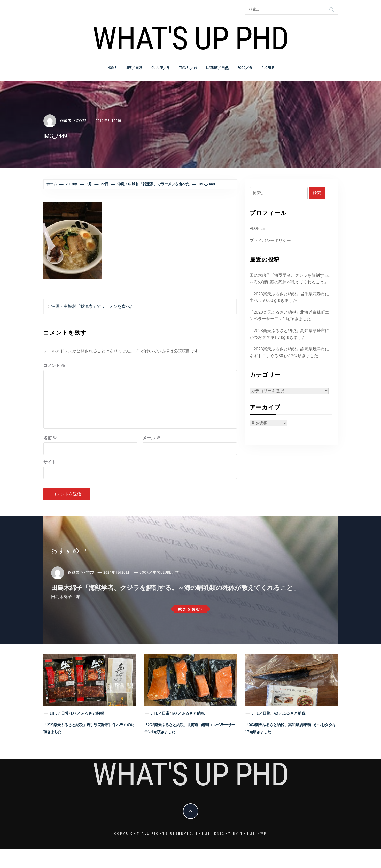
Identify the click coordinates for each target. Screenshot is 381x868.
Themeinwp (254, 834)
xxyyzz (80, 121)
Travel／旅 (188, 68)
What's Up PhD (190, 39)
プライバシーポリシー (270, 240)
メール (151, 438)
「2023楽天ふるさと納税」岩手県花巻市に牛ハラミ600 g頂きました (289, 297)
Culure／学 (161, 68)
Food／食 (245, 68)
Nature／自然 (217, 68)
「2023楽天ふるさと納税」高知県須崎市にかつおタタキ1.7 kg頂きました (289, 334)
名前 (50, 438)
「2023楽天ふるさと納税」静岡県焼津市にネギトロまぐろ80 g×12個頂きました (289, 352)
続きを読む (190, 609)
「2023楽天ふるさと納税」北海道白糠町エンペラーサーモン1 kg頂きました (289, 316)
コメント (54, 366)
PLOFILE (268, 68)
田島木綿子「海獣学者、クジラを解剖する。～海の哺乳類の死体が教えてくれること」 (291, 279)
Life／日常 (134, 68)
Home (112, 68)
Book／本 (148, 572)
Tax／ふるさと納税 (87, 713)
